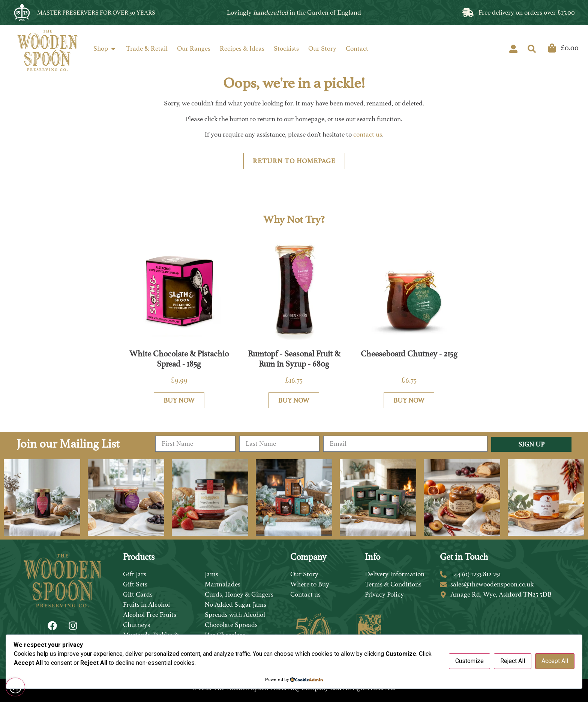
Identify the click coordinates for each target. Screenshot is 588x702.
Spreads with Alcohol (235, 615)
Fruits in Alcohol (146, 604)
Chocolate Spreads (231, 625)
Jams (211, 574)
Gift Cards (138, 594)
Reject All (513, 661)
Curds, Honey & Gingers (239, 594)
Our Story (304, 574)
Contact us (305, 594)
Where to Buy (310, 584)
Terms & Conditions (393, 584)
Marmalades (223, 584)
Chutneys (136, 625)
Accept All (555, 661)
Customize (469, 661)
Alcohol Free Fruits (150, 615)
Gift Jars (135, 574)
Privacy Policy (384, 594)
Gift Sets (135, 584)
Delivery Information (395, 574)
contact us (368, 134)
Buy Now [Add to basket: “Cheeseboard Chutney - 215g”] (409, 400)
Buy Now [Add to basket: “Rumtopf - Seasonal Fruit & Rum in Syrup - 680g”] (294, 400)
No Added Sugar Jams (235, 604)
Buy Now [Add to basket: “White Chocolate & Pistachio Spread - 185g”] (179, 400)
